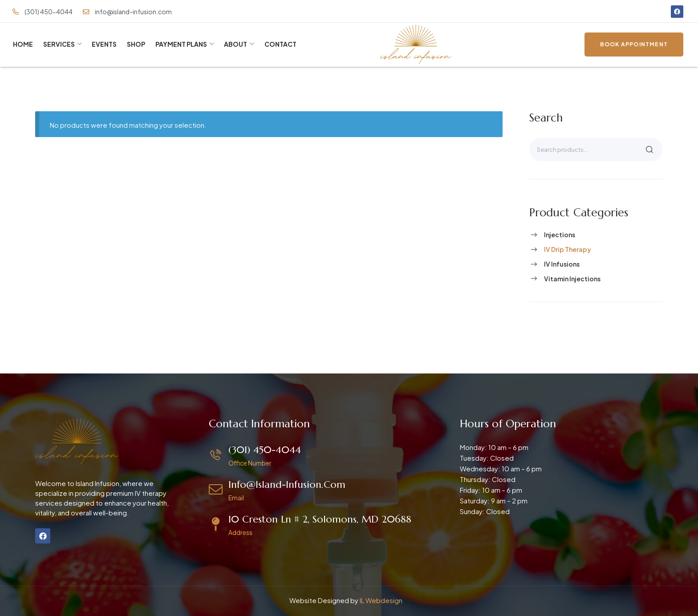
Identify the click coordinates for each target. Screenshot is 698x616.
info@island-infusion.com (287, 484)
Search (649, 150)
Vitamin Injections (572, 279)
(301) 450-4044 (265, 450)
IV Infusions (562, 264)
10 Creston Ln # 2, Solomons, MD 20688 (320, 519)
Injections (560, 235)
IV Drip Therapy (568, 249)
